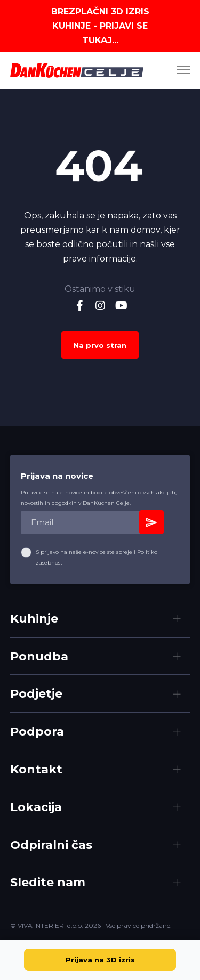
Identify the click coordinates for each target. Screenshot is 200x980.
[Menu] (179, 70)
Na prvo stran (100, 345)
